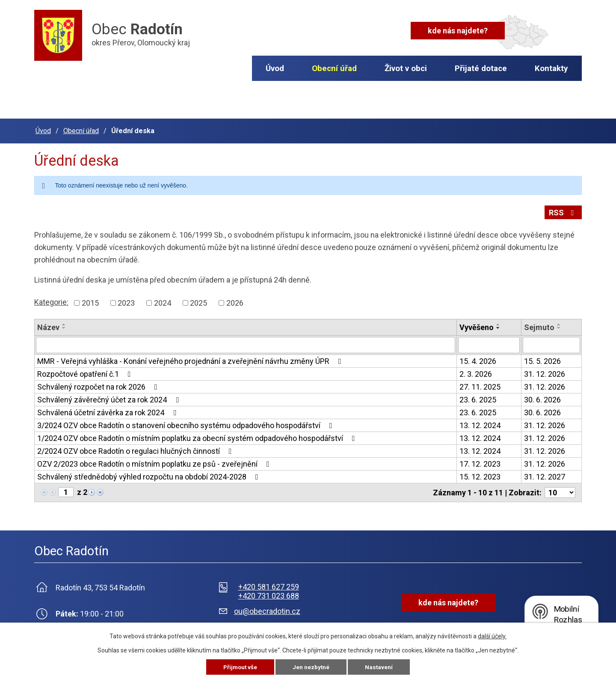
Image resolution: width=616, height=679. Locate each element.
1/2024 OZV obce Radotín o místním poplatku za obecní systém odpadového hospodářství (198, 436)
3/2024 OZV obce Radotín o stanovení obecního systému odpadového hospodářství (187, 424)
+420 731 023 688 (269, 594)
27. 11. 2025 (480, 385)
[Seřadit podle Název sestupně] (64, 326)
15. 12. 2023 (480, 475)
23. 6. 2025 (478, 398)
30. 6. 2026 (542, 398)
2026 (235, 301)
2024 (163, 301)
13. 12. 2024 (480, 424)
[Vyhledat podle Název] (246, 343)
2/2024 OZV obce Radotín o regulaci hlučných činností (136, 449)
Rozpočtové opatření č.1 (86, 372)
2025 (198, 301)
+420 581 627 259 (269, 585)
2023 (126, 301)
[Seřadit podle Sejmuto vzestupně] (559, 323)
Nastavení (380, 667)
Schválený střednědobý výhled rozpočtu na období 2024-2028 (150, 475)
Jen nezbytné (312, 667)
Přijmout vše (240, 667)
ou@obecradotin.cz (267, 609)
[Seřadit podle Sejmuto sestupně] (559, 326)
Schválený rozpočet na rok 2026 (99, 385)
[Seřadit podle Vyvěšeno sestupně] (498, 326)
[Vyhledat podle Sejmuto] (551, 343)
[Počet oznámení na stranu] (560, 491)
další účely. (492, 636)
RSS (563, 213)
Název (48, 326)
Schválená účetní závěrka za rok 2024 (108, 411)
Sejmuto (539, 326)
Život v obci (406, 68)
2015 (90, 301)
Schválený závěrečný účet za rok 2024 (110, 398)
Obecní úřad (334, 68)
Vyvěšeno (477, 326)
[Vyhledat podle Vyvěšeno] (489, 343)
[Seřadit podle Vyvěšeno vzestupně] (498, 323)
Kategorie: (51, 300)
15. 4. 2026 (478, 359)
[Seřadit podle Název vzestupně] (64, 323)
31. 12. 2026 (545, 372)
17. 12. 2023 (480, 462)
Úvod (275, 68)
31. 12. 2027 (545, 475)
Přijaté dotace (481, 68)
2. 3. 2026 (476, 372)
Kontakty (551, 68)
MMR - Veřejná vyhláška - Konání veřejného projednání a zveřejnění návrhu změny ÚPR (191, 359)
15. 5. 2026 (542, 359)
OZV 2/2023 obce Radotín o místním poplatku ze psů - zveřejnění (155, 462)
